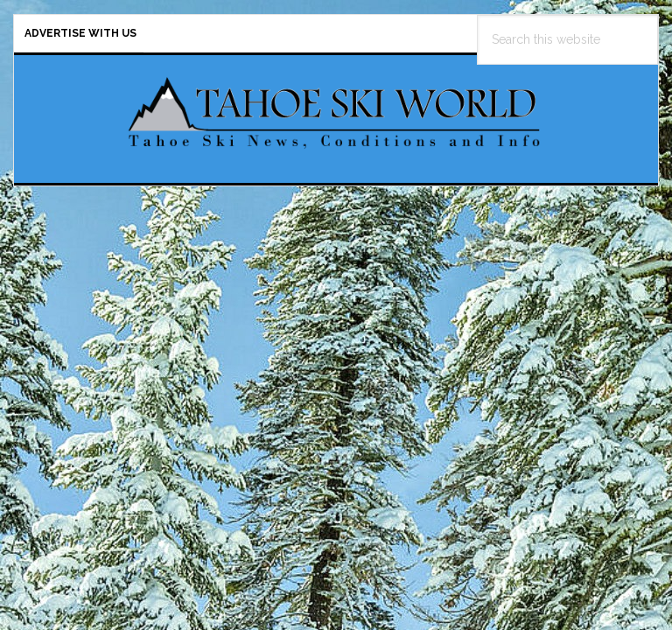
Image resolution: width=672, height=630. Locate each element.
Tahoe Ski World (336, 112)
